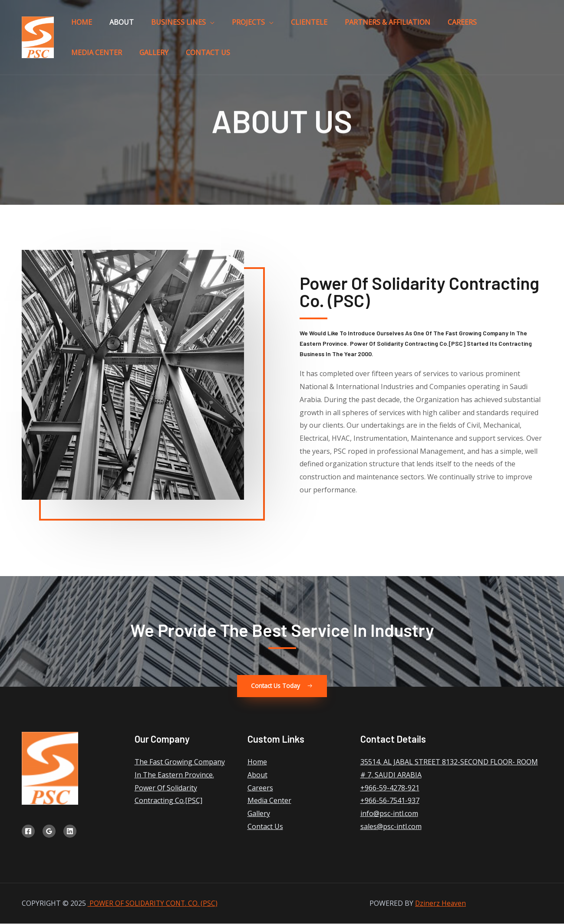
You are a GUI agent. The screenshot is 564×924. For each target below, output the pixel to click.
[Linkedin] (70, 832)
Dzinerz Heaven (440, 904)
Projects (212, 26)
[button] (282, 686)
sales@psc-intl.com (391, 827)
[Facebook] (28, 832)
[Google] (49, 832)
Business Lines (152, 26)
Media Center (441, 26)
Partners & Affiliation (330, 26)
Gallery (488, 26)
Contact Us (88, 63)
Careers (394, 26)
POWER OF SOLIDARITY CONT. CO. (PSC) (154, 904)
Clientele (262, 26)
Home (76, 26)
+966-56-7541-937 (390, 801)
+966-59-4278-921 (390, 788)
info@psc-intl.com (389, 814)
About (106, 26)
